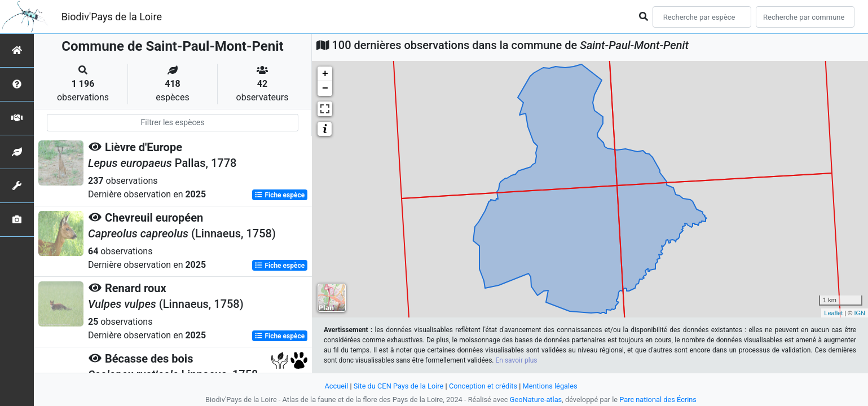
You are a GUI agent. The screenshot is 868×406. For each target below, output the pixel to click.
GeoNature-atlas (536, 400)
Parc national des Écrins (658, 400)
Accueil (336, 386)
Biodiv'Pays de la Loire (112, 17)
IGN (860, 313)
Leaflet (833, 313)
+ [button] (325, 74)
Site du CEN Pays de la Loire (399, 386)
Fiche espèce (279, 195)
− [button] (325, 89)
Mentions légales (550, 386)
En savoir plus (516, 360)
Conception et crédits (483, 386)
